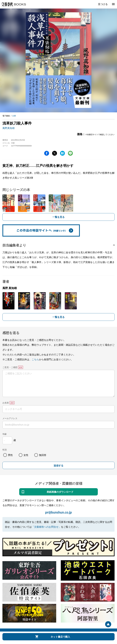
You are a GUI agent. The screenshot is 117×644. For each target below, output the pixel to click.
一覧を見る (58, 217)
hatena (62, 153)
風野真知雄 (9, 128)
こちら (35, 359)
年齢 (5, 434)
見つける (103, 4)
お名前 (6, 403)
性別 (5, 450)
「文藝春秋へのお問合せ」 (46, 527)
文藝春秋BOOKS (14, 4)
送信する (58, 466)
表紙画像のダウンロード (60, 492)
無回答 (43, 455)
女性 (26, 455)
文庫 (14, 116)
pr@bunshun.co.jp (58, 512)
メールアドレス (10, 418)
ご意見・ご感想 (10, 367)
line (70, 153)
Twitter (55, 153)
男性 (10, 455)
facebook (47, 153)
